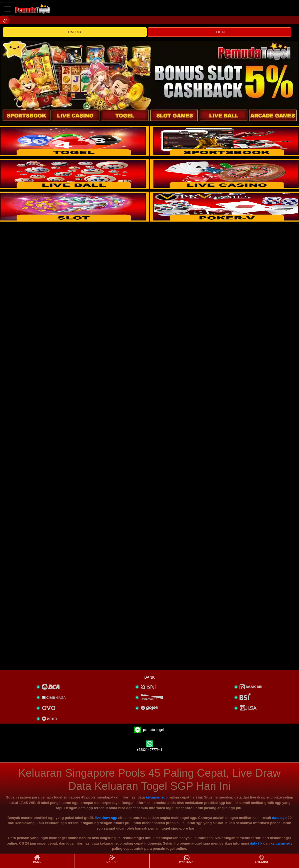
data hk (256, 843)
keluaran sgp (157, 797)
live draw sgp (106, 818)
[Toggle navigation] (8, 9)
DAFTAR (75, 32)
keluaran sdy (282, 843)
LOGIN (219, 32)
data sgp (279, 818)
